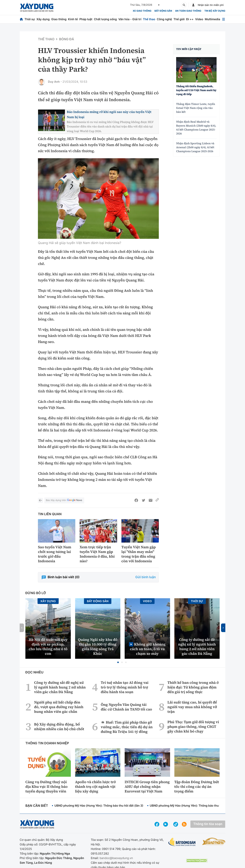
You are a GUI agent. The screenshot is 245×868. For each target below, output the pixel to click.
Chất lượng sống (105, 19)
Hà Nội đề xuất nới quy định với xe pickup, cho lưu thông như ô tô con (48, 647)
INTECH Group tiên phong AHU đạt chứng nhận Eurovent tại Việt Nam (147, 787)
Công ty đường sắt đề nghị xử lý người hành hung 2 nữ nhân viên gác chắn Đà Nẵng (197, 647)
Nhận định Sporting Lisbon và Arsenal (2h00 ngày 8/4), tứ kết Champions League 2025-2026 (195, 147)
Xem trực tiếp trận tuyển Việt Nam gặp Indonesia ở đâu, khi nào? (97, 554)
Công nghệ (164, 19)
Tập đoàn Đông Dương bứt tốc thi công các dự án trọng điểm (197, 787)
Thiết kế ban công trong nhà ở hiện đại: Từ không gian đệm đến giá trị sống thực (193, 687)
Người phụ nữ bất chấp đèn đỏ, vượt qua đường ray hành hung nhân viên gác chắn (59, 707)
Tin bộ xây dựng (215, 11)
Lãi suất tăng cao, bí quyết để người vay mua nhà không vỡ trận (192, 707)
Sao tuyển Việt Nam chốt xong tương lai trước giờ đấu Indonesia (55, 554)
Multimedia (212, 19)
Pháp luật (86, 19)
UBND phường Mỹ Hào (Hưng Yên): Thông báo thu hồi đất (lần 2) (194, 806)
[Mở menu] (224, 19)
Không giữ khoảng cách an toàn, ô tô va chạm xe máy (148, 649)
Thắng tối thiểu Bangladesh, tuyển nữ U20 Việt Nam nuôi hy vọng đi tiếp (196, 90)
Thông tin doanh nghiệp (47, 743)
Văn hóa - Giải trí (130, 19)
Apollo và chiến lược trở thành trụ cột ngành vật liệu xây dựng (95, 787)
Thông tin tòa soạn (208, 824)
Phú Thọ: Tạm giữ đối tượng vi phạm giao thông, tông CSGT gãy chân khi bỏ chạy (193, 727)
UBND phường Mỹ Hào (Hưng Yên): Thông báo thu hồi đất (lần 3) (99, 806)
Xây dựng (43, 19)
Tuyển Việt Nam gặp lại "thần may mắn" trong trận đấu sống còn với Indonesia (139, 554)
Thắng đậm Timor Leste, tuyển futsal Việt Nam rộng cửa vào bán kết (196, 108)
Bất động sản (163, 11)
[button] (118, 662)
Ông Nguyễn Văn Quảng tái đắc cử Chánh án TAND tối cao (126, 707)
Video (199, 19)
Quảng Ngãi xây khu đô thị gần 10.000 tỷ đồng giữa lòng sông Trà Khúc (98, 647)
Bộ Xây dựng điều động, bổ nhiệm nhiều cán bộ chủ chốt (59, 727)
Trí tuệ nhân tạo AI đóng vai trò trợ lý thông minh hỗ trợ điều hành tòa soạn (125, 687)
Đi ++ (190, 19)
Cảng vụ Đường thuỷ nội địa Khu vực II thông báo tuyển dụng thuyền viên (46, 787)
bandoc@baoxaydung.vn (116, 858)
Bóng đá (66, 39)
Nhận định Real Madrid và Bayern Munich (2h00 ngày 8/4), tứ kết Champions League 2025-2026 (196, 128)
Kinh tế (73, 19)
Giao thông (59, 19)
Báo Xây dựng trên (64, 500)
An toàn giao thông (188, 11)
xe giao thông (142, 11)
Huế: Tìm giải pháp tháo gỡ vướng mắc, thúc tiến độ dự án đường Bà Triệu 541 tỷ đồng (127, 727)
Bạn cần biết (37, 806)
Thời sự (30, 19)
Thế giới (179, 19)
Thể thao (149, 19)
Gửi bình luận (146, 577)
